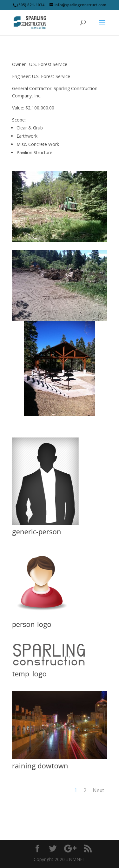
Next (98, 790)
